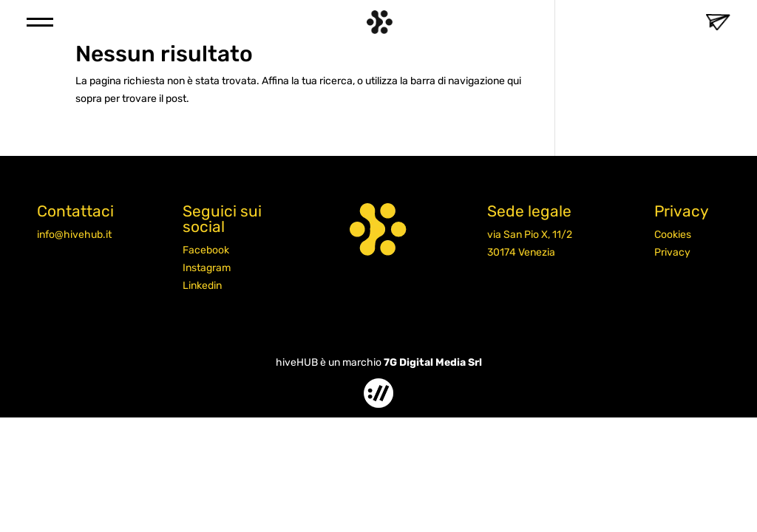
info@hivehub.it (74, 235)
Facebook (206, 250)
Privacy (672, 252)
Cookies (673, 235)
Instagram (207, 268)
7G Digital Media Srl (433, 362)
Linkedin (202, 286)
